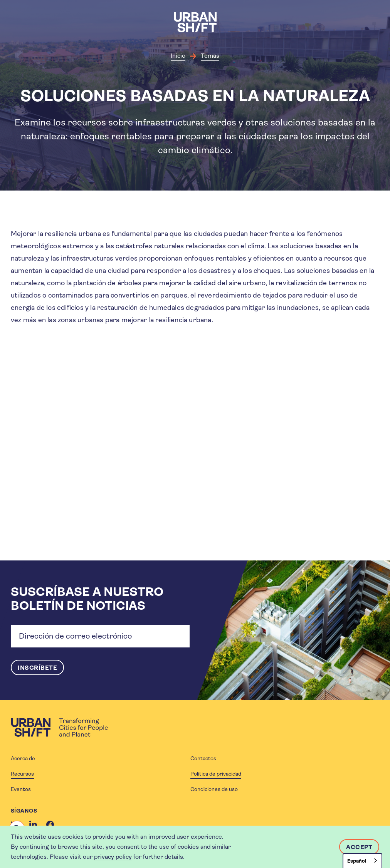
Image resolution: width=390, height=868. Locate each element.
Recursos (22, 774)
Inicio (178, 56)
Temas (210, 56)
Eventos (21, 789)
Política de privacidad (216, 774)
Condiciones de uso (214, 789)
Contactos (203, 758)
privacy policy (113, 857)
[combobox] (362, 860)
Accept (359, 847)
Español (357, 861)
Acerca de (23, 758)
